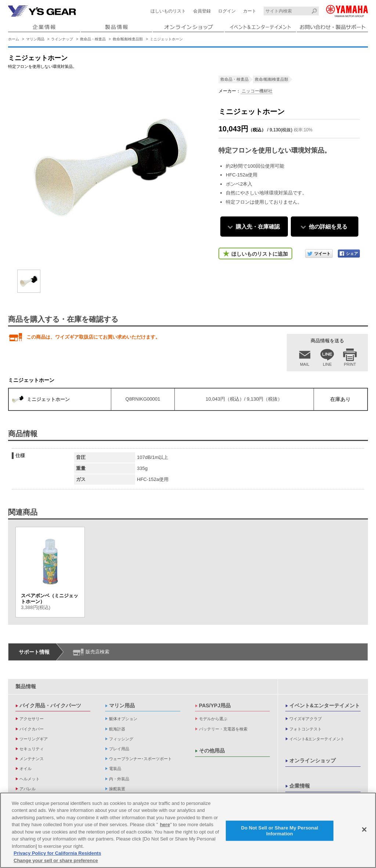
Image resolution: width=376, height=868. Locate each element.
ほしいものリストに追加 (260, 254)
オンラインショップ (312, 761)
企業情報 (300, 786)
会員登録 (202, 11)
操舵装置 (117, 789)
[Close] (364, 831)
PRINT (350, 364)
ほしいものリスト (168, 11)
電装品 (115, 769)
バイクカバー (32, 729)
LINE (327, 364)
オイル (26, 769)
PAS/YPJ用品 (215, 705)
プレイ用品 (119, 749)
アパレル (28, 789)
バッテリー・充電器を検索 (223, 729)
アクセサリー (32, 719)
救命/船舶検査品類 (128, 39)
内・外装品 (119, 779)
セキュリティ (32, 749)
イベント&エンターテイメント (325, 705)
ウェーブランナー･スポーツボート (140, 759)
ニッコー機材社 (256, 91)
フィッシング (121, 739)
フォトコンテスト (305, 729)
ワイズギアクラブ (305, 719)
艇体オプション (123, 719)
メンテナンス (32, 759)
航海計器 (117, 729)
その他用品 (212, 751)
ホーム (14, 39)
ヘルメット (30, 779)
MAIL (305, 364)
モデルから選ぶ (213, 719)
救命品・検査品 (93, 39)
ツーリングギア (34, 739)
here (165, 827)
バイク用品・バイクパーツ (50, 705)
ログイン (227, 11)
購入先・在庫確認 (258, 227)
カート (250, 11)
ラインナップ (62, 39)
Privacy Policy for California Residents (57, 855)
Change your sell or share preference (56, 863)
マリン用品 (35, 39)
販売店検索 (97, 652)
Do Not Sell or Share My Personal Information (279, 833)
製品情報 (26, 686)
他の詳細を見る (328, 227)
